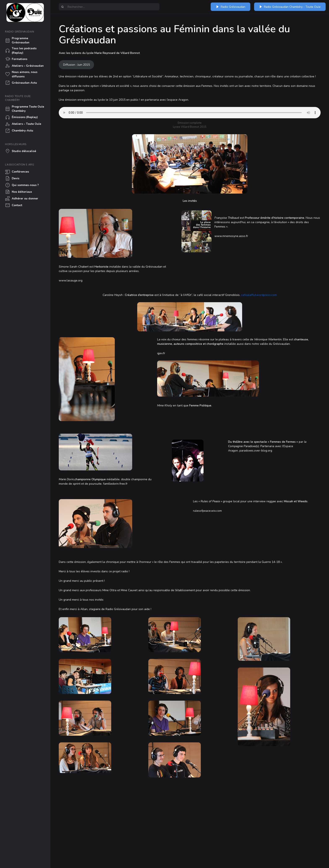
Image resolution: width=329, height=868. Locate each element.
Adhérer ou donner (22, 199)
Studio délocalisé (21, 151)
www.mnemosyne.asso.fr (231, 236)
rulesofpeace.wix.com (207, 511)
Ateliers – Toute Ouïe (23, 124)
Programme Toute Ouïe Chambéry (25, 109)
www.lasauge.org (71, 280)
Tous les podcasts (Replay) (21, 50)
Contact (14, 205)
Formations (16, 59)
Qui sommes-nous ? (22, 185)
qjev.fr (161, 353)
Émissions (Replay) (21, 117)
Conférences (17, 172)
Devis (12, 178)
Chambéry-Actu (19, 131)
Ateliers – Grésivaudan (24, 66)
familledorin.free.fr (115, 484)
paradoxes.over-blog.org (256, 451)
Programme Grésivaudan (17, 40)
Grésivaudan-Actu (21, 83)
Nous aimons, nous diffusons (21, 74)
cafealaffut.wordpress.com (258, 295)
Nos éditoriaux (18, 192)
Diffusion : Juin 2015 (76, 65)
